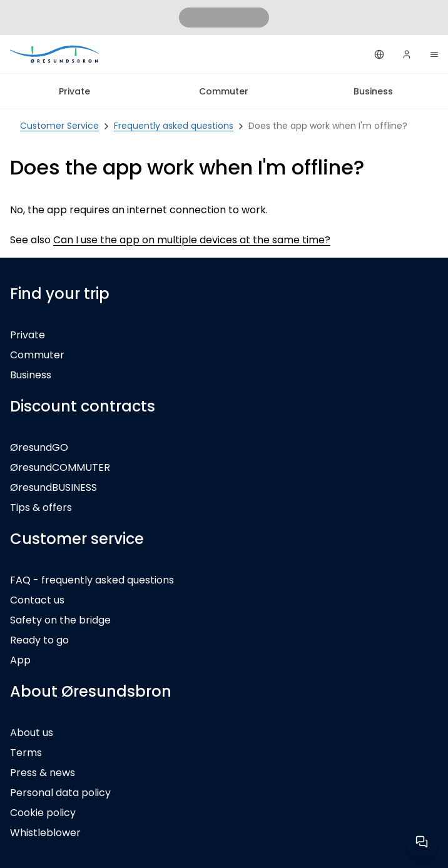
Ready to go (39, 640)
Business (373, 91)
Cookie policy (43, 813)
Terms (26, 753)
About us (32, 733)
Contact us (37, 600)
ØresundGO (39, 447)
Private (74, 91)
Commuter (224, 91)
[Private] (55, 54)
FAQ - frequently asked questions (92, 580)
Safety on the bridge (60, 620)
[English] (379, 54)
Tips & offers (41, 507)
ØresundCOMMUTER (60, 467)
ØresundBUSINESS (53, 487)
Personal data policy (60, 793)
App (20, 660)
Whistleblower (45, 833)
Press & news (43, 773)
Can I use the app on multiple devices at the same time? (192, 240)
